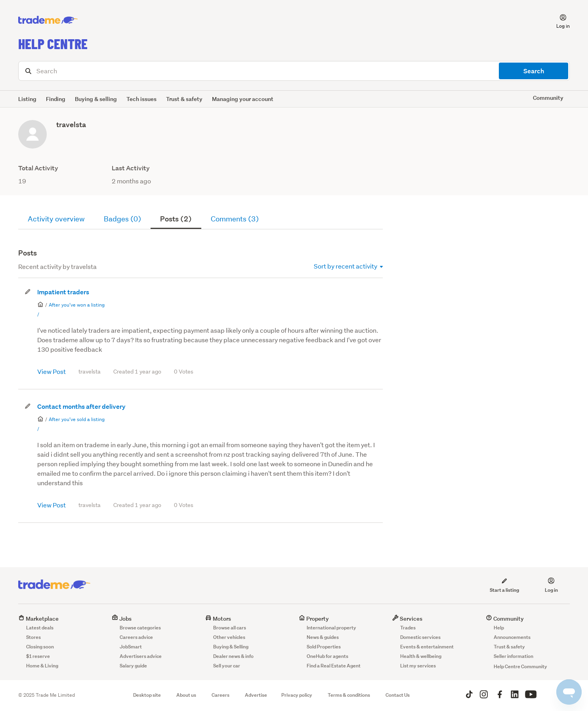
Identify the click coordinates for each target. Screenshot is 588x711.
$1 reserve (38, 656)
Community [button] (548, 98)
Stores (33, 637)
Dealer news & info (233, 656)
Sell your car (227, 666)
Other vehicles (229, 637)
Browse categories (140, 628)
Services (407, 619)
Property (314, 619)
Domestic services (420, 637)
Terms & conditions (349, 695)
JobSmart (131, 647)
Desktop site (147, 695)
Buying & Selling (231, 647)
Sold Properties (324, 647)
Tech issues (141, 99)
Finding (56, 99)
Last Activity (131, 168)
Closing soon (40, 647)
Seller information (514, 656)
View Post (52, 371)
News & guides (323, 637)
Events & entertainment (427, 647)
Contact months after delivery (81, 407)
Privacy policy (297, 695)
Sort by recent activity (348, 266)
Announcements (512, 637)
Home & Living (42, 666)
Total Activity (38, 168)
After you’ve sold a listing (77, 419)
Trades (408, 628)
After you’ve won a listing (77, 305)
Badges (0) (122, 219)
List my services (418, 666)
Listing (27, 99)
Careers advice (136, 637)
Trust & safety (184, 99)
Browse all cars (230, 628)
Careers (220, 695)
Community (505, 619)
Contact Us (398, 695)
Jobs (122, 619)
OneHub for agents (327, 656)
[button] (558, 20)
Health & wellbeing (421, 656)
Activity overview (56, 219)
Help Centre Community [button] (520, 666)
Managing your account (243, 99)
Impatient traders (63, 292)
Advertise (256, 695)
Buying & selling (96, 99)
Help (499, 628)
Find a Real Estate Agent (334, 666)
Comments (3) (235, 219)
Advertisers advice (141, 656)
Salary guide (133, 666)
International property (331, 628)
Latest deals (40, 628)
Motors (218, 619)
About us (186, 695)
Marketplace (38, 619)
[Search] (294, 71)
